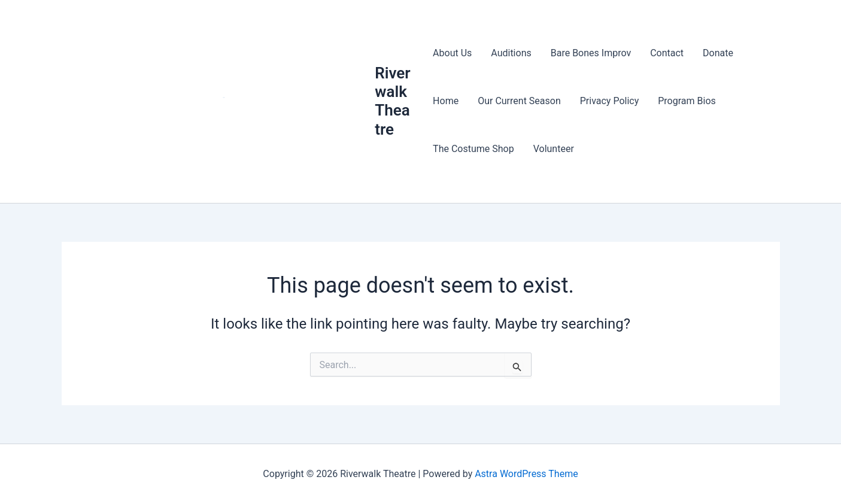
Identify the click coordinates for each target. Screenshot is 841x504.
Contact (667, 53)
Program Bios (687, 101)
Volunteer (554, 149)
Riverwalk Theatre (392, 101)
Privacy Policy (610, 101)
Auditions (511, 53)
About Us (452, 53)
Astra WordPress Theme (526, 474)
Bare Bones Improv (591, 53)
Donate (718, 53)
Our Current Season (519, 101)
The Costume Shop (473, 149)
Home (446, 101)
